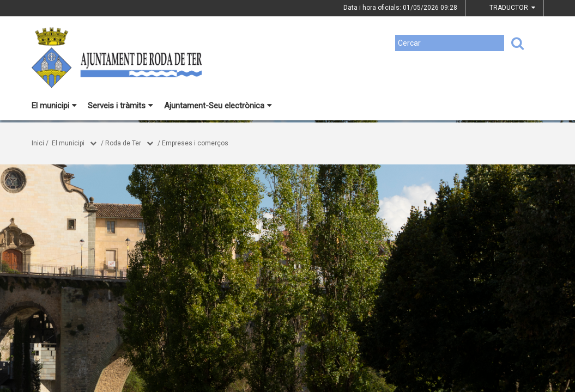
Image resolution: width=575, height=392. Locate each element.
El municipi (54, 106)
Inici (38, 143)
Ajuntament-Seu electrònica (218, 106)
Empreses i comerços (195, 143)
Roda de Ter (123, 143)
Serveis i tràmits (120, 106)
